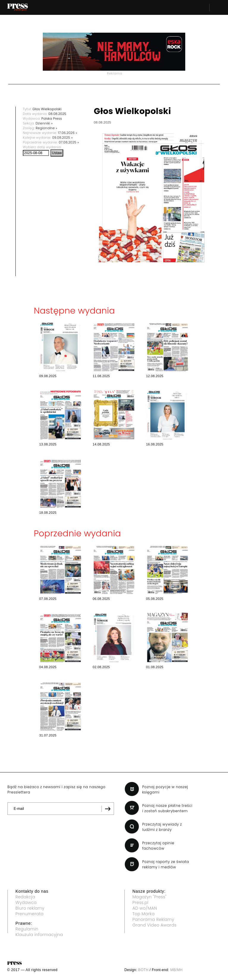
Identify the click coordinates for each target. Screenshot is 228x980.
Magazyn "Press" (149, 897)
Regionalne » (46, 128)
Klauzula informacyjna (39, 935)
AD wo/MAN (145, 908)
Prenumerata (30, 914)
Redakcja (25, 897)
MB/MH (176, 970)
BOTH (144, 970)
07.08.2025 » (69, 142)
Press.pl (140, 902)
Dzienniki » (44, 123)
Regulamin (27, 929)
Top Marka (144, 914)
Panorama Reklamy (153, 919)
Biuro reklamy (30, 908)
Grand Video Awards (154, 925)
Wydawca (26, 902)
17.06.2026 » (68, 133)
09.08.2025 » (62, 137)
